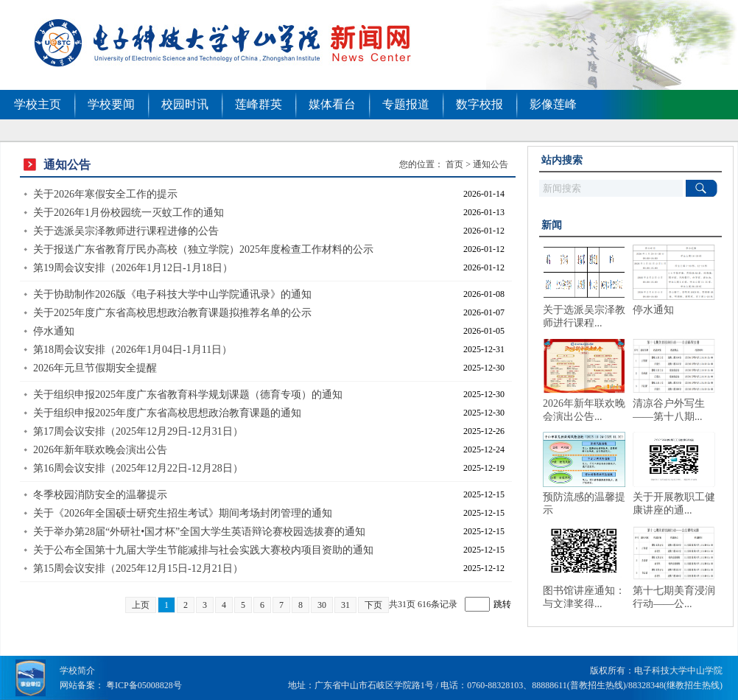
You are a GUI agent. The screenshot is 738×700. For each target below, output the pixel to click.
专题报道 (406, 104)
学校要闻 (111, 104)
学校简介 (77, 671)
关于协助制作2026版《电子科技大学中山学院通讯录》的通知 (172, 294)
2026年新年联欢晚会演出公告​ (100, 450)
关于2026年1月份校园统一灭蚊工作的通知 (129, 213)
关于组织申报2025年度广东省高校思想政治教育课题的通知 (167, 413)
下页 (373, 605)
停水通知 (54, 331)
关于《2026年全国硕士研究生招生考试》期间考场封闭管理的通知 (183, 513)
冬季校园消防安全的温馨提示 (100, 495)
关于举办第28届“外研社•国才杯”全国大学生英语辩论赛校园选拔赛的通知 (199, 532)
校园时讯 (185, 104)
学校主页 (38, 104)
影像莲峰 (553, 104)
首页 (454, 164)
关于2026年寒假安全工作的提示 (105, 194)
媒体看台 (332, 104)
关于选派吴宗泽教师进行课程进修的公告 (126, 231)
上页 (141, 605)
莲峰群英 (259, 104)
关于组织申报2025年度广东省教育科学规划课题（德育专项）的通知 (188, 395)
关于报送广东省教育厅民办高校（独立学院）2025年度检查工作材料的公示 (203, 249)
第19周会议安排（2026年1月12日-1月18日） (133, 268)
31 (345, 605)
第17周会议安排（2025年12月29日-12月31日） (138, 431)
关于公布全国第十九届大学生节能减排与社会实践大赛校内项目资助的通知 (203, 550)
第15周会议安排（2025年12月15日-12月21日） (138, 568)
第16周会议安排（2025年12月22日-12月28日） (138, 468)
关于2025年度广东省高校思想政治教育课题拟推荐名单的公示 (172, 313)
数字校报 (479, 104)
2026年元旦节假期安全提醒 (95, 368)
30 (322, 605)
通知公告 (491, 164)
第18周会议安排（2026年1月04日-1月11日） (133, 350)
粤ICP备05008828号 (144, 685)
